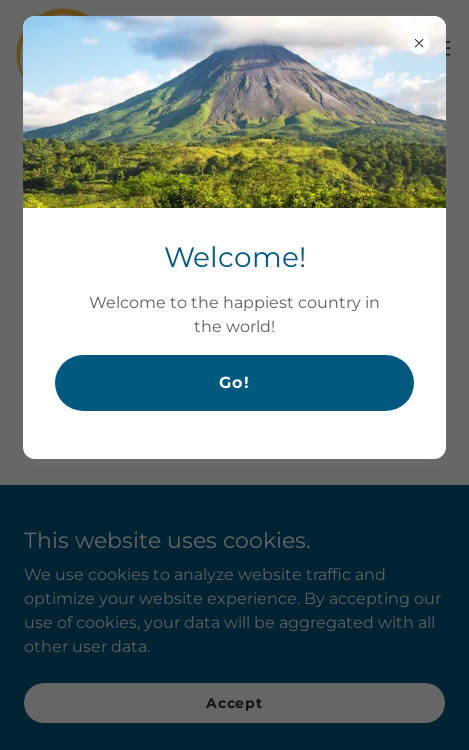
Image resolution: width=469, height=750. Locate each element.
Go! (234, 382)
